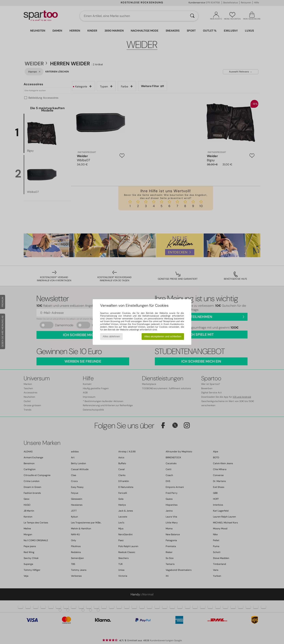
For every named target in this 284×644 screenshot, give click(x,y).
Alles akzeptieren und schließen (163, 336)
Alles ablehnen (111, 336)
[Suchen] (192, 16)
